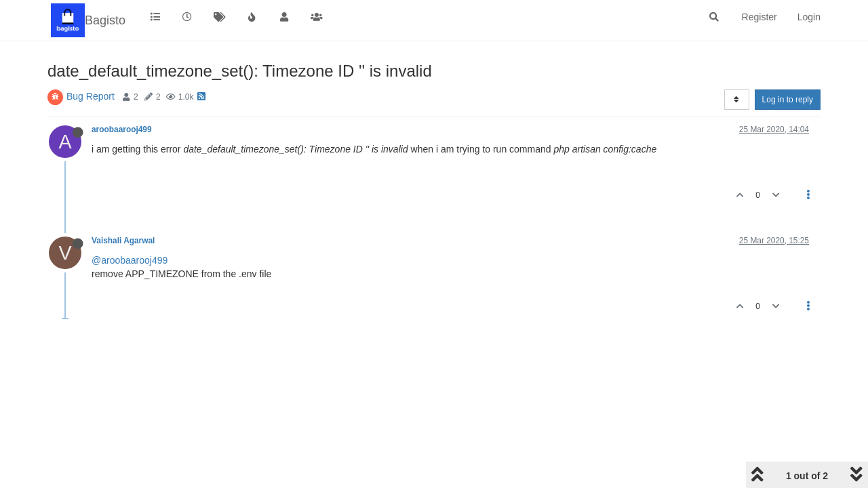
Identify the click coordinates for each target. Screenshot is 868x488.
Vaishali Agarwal (123, 241)
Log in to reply (788, 100)
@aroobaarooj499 (130, 260)
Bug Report (91, 96)
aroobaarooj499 (122, 129)
